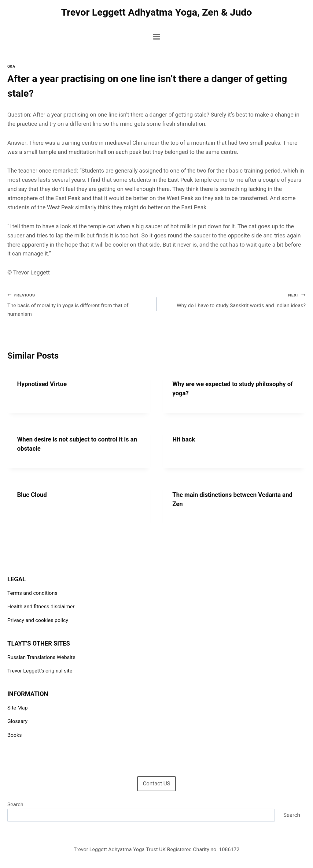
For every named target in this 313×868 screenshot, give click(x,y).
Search (15, 804)
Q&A (11, 66)
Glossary (17, 721)
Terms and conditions (32, 593)
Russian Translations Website (41, 657)
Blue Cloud (32, 495)
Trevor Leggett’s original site (40, 671)
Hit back (184, 439)
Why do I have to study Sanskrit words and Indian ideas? (234, 300)
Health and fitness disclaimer (41, 606)
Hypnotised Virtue (42, 384)
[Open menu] (157, 37)
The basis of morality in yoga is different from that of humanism (79, 304)
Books (15, 735)
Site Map (18, 708)
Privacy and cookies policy (38, 620)
